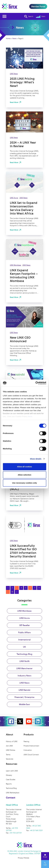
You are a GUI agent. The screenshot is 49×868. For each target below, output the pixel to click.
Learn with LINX (12, 771)
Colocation (28, 750)
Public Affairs (24, 632)
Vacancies (10, 759)
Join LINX (9, 746)
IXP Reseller (24, 625)
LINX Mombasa (15, 265)
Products (29, 734)
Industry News (24, 676)
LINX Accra (14, 198)
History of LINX (12, 741)
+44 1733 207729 (15, 833)
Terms (8, 755)
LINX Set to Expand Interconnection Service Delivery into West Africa (24, 208)
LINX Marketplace (13, 793)
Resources (12, 764)
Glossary (9, 775)
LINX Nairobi (24, 690)
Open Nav (5, 15)
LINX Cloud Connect (31, 755)
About (10, 734)
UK (24, 647)
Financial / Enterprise (24, 697)
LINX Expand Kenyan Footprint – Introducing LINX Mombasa (24, 275)
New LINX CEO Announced (20, 339)
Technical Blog (11, 788)
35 (12, 592)
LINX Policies (10, 750)
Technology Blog (24, 654)
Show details (36, 459)
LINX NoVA (24, 661)
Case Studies (11, 780)
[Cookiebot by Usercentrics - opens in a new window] (35, 383)
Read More (14, 102)
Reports (9, 784)
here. (30, 416)
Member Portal (38, 6)
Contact (11, 798)
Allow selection (24, 475)
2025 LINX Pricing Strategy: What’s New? (22, 82)
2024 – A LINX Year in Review (23, 144)
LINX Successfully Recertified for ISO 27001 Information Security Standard (23, 551)
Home (8, 38)
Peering (26, 741)
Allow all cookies (24, 467)
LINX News (14, 74)
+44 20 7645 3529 (36, 830)
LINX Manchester (24, 668)
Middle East (24, 704)
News (14, 38)
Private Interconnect (31, 746)
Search (29, 16)
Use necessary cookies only (24, 483)
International (24, 640)
